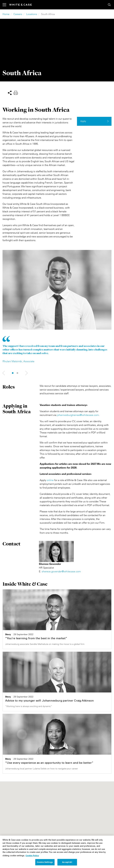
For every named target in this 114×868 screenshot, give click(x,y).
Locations (32, 14)
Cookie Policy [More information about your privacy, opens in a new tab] (32, 855)
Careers (18, 14)
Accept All (67, 862)
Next (4, 373)
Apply (83, 121)
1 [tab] (13, 373)
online (50, 480)
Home (6, 14)
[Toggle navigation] (6, 5)
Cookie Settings (45, 862)
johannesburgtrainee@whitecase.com (78, 415)
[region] (57, 852)
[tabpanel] (57, 307)
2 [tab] (17, 373)
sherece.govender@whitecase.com (61, 571)
